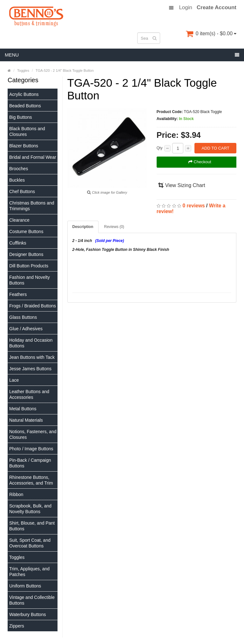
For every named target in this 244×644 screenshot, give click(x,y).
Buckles (17, 180)
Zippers (17, 626)
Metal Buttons (23, 409)
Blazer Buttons (24, 146)
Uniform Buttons (25, 586)
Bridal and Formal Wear (33, 157)
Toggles (17, 557)
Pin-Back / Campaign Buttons (30, 463)
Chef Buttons (22, 191)
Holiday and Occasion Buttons (31, 343)
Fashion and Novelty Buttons (30, 280)
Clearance (19, 220)
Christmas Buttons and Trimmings (32, 206)
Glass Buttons (23, 317)
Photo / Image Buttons (31, 449)
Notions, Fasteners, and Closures (33, 434)
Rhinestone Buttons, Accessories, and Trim (31, 480)
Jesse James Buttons (30, 369)
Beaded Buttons (25, 106)
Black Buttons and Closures (27, 131)
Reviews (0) (114, 227)
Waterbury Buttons (27, 614)
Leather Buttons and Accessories (29, 394)
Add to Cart (215, 148)
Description (83, 227)
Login (186, 8)
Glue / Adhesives (26, 329)
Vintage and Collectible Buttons (32, 600)
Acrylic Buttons (24, 94)
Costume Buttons (26, 231)
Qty (160, 148)
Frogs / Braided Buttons (33, 306)
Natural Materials (26, 420)
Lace (14, 380)
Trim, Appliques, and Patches (29, 572)
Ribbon (16, 494)
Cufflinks (18, 243)
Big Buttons (21, 117)
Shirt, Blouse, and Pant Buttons (32, 526)
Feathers (18, 294)
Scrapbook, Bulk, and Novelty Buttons (30, 509)
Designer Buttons (26, 254)
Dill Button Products (29, 266)
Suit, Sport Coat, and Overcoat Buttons (30, 543)
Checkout (200, 162)
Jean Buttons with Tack (32, 357)
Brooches (19, 169)
